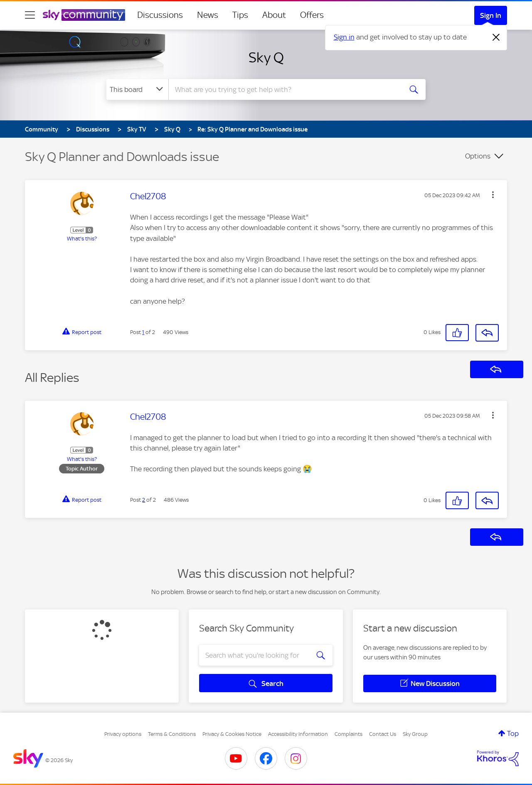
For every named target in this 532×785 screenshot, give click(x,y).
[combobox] (284, 89)
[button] (493, 195)
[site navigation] (30, 15)
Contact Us (383, 734)
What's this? (82, 239)
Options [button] (478, 156)
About (274, 15)
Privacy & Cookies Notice (232, 734)
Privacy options (123, 734)
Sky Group (415, 734)
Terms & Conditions (172, 734)
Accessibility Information (298, 734)
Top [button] (513, 733)
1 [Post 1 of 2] (143, 332)
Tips (240, 15)
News (208, 15)
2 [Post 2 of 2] (144, 500)
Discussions (160, 15)
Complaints (349, 734)
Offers (312, 15)
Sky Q (266, 57)
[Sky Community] (84, 15)
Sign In (491, 15)
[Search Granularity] (137, 89)
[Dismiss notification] (496, 37)
